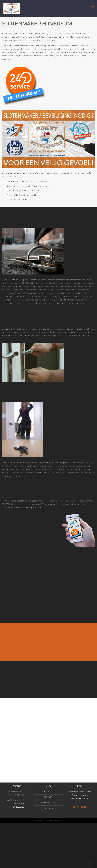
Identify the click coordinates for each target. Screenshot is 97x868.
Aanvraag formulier (80, 798)
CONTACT (49, 808)
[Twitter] (74, 807)
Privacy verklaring (80, 795)
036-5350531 (18, 804)
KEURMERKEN (49, 803)
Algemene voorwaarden (80, 792)
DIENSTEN (49, 797)
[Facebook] (78, 807)
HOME (49, 792)
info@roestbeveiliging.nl (17, 800)
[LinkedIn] (85, 807)
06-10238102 (19, 807)
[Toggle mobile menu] (93, 7)
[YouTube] (82, 807)
